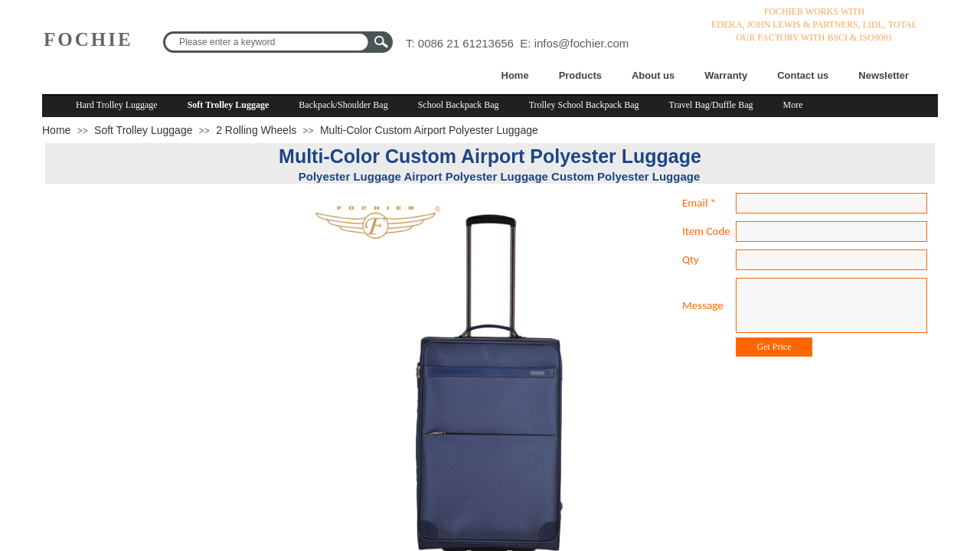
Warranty (726, 75)
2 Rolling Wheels (256, 130)
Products (580, 75)
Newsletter (884, 75)
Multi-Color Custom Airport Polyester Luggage (429, 130)
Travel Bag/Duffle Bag (711, 105)
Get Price (774, 347)
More (793, 105)
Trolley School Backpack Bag (584, 105)
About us (653, 75)
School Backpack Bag (459, 105)
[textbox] (268, 42)
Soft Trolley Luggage (229, 105)
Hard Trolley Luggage (117, 105)
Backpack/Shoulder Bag (343, 105)
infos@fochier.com (582, 43)
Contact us (803, 75)
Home (515, 75)
